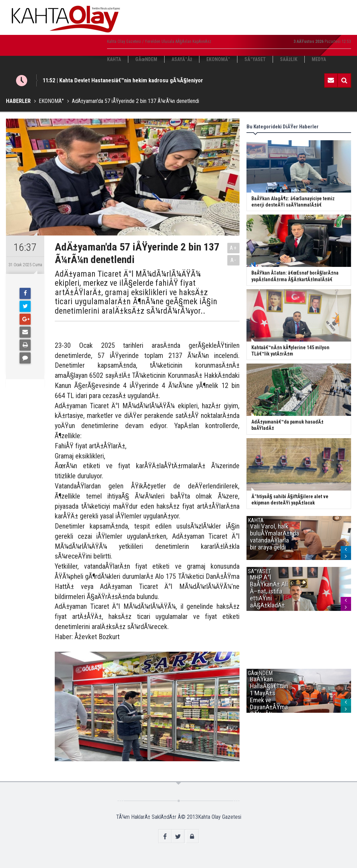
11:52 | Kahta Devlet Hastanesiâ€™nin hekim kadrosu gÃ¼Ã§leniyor (123, 80)
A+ (233, 248)
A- (234, 260)
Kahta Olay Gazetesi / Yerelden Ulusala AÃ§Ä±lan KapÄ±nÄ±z (159, 42)
